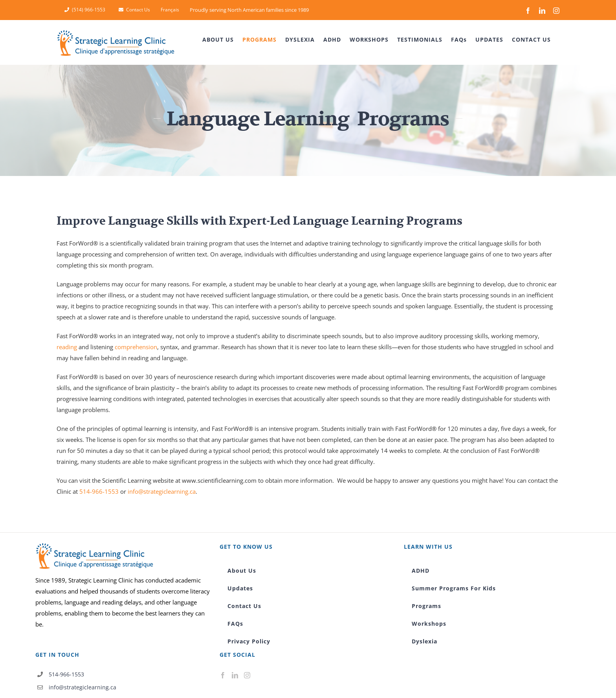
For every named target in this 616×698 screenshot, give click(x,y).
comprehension (136, 347)
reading (67, 347)
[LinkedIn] (235, 675)
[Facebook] (223, 675)
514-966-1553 (99, 491)
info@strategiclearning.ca (162, 491)
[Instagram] (247, 675)
